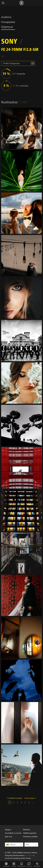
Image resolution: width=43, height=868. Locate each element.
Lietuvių (11, 845)
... (33, 803)
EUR (27, 845)
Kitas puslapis (29, 798)
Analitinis (6, 17)
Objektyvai (7, 27)
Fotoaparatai (8, 22)
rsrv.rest (28, 855)
